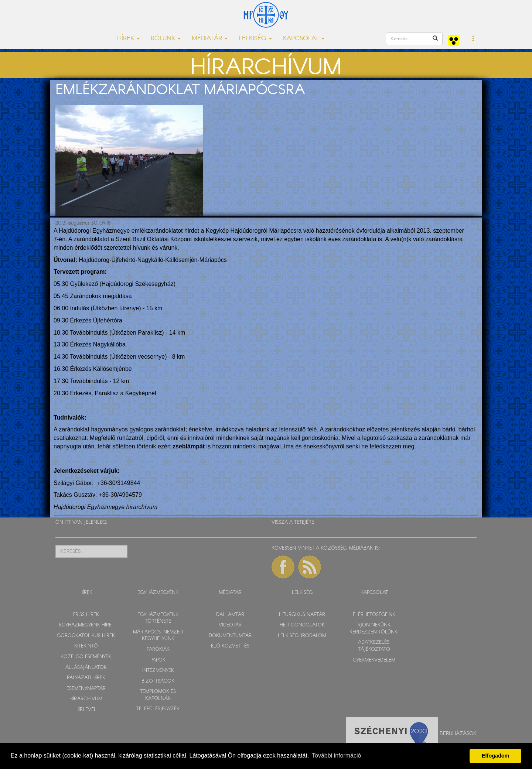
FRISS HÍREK (86, 615)
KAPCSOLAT (374, 593)
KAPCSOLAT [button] (304, 39)
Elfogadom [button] (495, 756)
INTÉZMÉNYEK (158, 671)
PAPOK (158, 660)
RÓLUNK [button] (166, 39)
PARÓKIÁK (158, 650)
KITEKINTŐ (86, 646)
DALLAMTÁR (230, 615)
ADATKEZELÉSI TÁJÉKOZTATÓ (374, 646)
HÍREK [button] (128, 39)
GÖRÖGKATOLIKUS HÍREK (86, 636)
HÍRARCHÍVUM (86, 699)
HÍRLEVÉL (86, 710)
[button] (473, 39)
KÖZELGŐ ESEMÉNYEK (86, 657)
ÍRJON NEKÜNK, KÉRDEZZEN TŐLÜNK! (374, 629)
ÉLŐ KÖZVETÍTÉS (230, 646)
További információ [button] (336, 756)
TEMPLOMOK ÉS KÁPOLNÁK (158, 695)
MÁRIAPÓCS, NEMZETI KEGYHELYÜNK (158, 636)
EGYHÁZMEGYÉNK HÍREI (86, 625)
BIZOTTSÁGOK (158, 681)
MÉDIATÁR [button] (210, 39)
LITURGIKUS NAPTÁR (302, 615)
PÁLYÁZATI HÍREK (86, 678)
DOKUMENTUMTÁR (230, 636)
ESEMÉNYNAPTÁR (86, 689)
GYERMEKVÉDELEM (374, 660)
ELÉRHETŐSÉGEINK (374, 615)
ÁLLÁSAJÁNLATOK (86, 668)
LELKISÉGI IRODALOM (302, 636)
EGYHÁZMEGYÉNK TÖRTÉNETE (158, 618)
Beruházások (458, 734)
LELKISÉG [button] (255, 39)
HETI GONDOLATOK (302, 625)
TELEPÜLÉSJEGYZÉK (158, 709)
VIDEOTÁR (230, 625)
